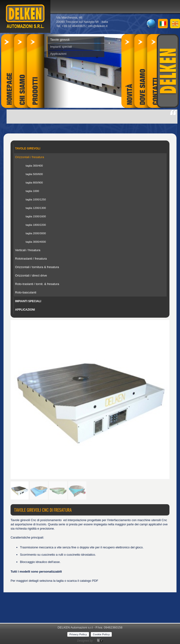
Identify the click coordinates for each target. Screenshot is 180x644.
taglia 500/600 (34, 174)
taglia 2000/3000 (36, 233)
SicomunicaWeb (100, 641)
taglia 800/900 (34, 182)
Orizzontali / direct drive (31, 275)
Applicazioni (58, 54)
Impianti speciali (61, 47)
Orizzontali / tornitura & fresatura (37, 267)
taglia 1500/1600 (36, 216)
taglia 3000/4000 (36, 242)
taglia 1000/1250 (36, 199)
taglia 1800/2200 (36, 225)
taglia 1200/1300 (36, 208)
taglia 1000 (32, 191)
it (163, 23)
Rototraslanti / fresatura (31, 259)
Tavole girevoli (60, 40)
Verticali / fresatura (28, 250)
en (175, 23)
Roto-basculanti (26, 292)
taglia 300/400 (34, 166)
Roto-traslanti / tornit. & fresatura (37, 284)
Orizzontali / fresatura (30, 157)
